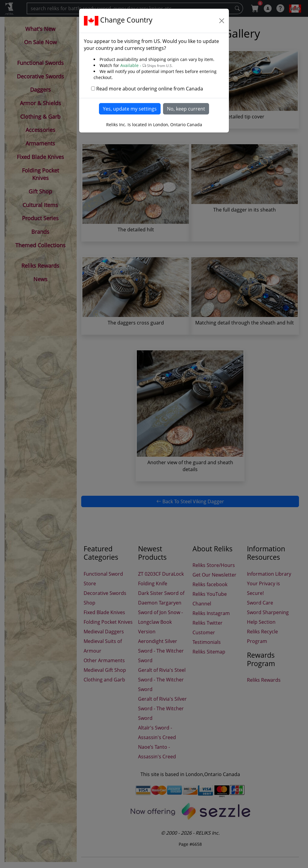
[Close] (222, 21)
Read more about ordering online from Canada (150, 89)
